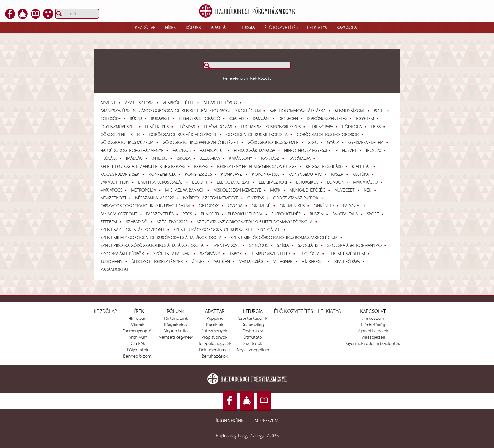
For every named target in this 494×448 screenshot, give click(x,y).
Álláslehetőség (223, 103)
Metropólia (147, 190)
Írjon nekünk (230, 421)
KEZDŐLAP (106, 311)
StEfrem (112, 222)
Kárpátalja (303, 158)
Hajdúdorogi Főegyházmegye (135, 150)
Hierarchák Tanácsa (258, 150)
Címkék (138, 343)
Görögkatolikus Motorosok (331, 135)
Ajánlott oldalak (373, 331)
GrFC (316, 142)
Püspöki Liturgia (248, 214)
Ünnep (202, 261)
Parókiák (215, 325)
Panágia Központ (122, 214)
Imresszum (373, 318)
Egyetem (368, 118)
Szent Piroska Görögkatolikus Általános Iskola (155, 245)
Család (240, 118)
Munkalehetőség (311, 190)
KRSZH (341, 174)
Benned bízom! (353, 111)
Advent (111, 103)
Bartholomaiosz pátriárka (301, 111)
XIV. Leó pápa (350, 261)
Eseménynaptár (138, 331)
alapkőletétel (182, 103)
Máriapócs (115, 190)
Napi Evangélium (253, 350)
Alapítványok (215, 337)
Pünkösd (213, 214)
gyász (336, 142)
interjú (163, 158)
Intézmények (215, 331)
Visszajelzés (373, 337)
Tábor (239, 254)
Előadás (190, 127)
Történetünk (176, 318)
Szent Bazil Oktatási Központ (136, 230)
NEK (371, 190)
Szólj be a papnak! (175, 254)
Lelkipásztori (276, 182)
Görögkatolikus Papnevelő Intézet (204, 142)
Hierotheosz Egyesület (312, 150)
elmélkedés (160, 127)
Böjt (382, 111)
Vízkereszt (317, 261)
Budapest (164, 118)
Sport (376, 214)
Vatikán (225, 261)
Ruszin (320, 214)
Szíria (286, 245)
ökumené (264, 206)
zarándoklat (115, 269)
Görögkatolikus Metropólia (260, 135)
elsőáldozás (221, 127)
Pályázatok (138, 350)
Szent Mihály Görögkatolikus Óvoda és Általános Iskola (164, 238)
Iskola (187, 158)
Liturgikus (310, 182)
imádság (138, 158)
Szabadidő (140, 222)
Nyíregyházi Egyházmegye (214, 198)
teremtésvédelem (350, 254)
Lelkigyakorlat (237, 182)
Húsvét (353, 150)
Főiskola (355, 127)
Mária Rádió (369, 182)
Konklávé (235, 174)
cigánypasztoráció (203, 118)
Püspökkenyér (289, 214)
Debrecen (292, 118)
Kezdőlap (145, 27)
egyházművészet (121, 127)
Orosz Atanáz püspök (299, 198)
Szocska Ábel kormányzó (358, 245)
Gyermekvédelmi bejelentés (373, 343)
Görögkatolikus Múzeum (130, 142)
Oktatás (259, 198)
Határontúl (215, 150)
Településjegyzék (215, 343)
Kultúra (364, 174)
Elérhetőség (373, 325)
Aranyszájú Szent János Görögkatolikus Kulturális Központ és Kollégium (184, 111)
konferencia (165, 174)
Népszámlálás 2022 (158, 198)
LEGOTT (203, 182)
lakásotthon (118, 182)
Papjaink (215, 318)
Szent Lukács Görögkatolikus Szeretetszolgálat (230, 230)
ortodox (212, 206)
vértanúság (255, 261)
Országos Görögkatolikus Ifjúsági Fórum (148, 206)
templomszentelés (274, 254)
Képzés (204, 166)
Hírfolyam (138, 318)
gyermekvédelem (369, 142)
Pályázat (356, 206)
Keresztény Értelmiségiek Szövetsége (260, 166)
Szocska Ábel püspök (126, 254)
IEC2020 (377, 150)
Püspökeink (176, 325)
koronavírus (269, 174)
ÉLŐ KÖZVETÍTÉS (294, 311)
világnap (286, 261)
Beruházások (215, 356)
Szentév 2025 (229, 245)
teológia (313, 254)
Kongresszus (202, 174)
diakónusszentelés (330, 118)
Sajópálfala (348, 214)
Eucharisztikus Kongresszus (274, 127)
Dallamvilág (253, 325)
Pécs (190, 214)
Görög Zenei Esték (123, 135)
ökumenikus (295, 206)
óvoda (238, 206)
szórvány (213, 254)
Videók (138, 325)
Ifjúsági (112, 158)
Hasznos (185, 150)
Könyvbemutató (309, 174)
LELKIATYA (330, 311)
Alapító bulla (176, 331)
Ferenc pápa (325, 127)
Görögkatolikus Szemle (276, 142)
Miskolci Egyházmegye (241, 190)
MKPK (279, 190)
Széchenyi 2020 (175, 222)
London (339, 182)
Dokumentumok (215, 350)
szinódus (261, 245)
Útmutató (253, 337)
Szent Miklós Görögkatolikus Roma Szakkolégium (287, 238)
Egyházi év (253, 331)
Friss (379, 127)
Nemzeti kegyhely (176, 337)
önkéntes (327, 206)
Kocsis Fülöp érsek (123, 174)
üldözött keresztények (161, 261)
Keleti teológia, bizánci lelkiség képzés (146, 166)
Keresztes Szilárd (327, 166)
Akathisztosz (143, 103)
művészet (348, 190)
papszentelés (163, 214)
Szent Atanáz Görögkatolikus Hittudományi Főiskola (258, 222)
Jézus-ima (213, 158)
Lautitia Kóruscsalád (164, 182)
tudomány (115, 261)
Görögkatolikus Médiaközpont (186, 135)
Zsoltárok (253, 343)
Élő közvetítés (281, 27)
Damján (264, 118)
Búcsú (139, 118)
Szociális (311, 245)
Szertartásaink (253, 318)
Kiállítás (364, 166)
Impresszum (266, 421)
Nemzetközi (117, 198)
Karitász (274, 158)
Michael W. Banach (188, 190)
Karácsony (244, 158)
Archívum (138, 337)
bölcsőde (114, 118)
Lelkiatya (317, 27)
